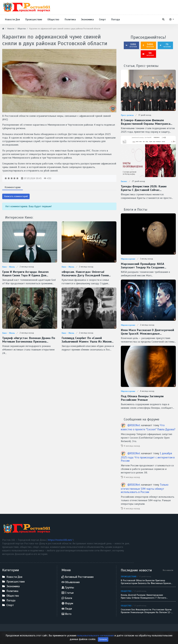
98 (148, 54)
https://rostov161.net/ (60, 540)
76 (165, 45)
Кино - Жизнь (9, 267)
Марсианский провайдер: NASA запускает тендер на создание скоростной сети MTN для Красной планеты (145, 266)
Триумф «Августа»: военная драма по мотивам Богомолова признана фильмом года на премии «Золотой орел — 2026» (29, 340)
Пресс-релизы (127, 115)
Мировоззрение (128, 259)
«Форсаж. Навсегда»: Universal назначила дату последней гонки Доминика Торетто (85, 274)
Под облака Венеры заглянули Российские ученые (142, 398)
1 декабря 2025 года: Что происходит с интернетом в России (148, 457)
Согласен (103, 639)
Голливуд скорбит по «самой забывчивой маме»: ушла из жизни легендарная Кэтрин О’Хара (87, 340)
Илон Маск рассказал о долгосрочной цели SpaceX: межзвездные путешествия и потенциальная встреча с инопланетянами (147, 332)
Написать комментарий (16, 196)
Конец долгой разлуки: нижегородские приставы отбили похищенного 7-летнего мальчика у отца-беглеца (144, 596)
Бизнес (124, 181)
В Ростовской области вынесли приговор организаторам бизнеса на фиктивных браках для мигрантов (146, 582)
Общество (126, 591)
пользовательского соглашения (96, 635)
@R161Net (134, 425)
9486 (148, 45)
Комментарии (13, 187)
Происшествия (129, 576)
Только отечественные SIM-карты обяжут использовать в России (145, 488)
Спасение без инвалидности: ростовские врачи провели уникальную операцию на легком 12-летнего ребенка (146, 611)
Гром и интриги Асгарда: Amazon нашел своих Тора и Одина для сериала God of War (25, 274)
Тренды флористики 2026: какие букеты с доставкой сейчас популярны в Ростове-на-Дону (144, 188)
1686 (131, 45)
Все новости (168, 570)
